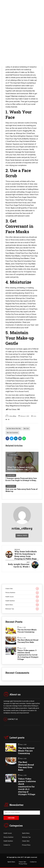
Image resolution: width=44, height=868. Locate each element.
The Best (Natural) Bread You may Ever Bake (28, 641)
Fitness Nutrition (22, 593)
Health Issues (22, 597)
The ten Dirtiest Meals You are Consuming (27, 631)
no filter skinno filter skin (14, 429)
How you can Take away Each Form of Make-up (22, 490)
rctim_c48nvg (11, 416)
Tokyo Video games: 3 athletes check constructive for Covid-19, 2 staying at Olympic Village (28, 655)
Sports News (22, 605)
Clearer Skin (13, 455)
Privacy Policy (26, 845)
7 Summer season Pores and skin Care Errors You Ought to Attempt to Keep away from (21, 480)
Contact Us (7, 845)
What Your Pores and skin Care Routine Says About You (20, 468)
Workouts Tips (22, 609)
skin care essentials (12, 433)
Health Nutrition (22, 601)
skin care (26, 429)
